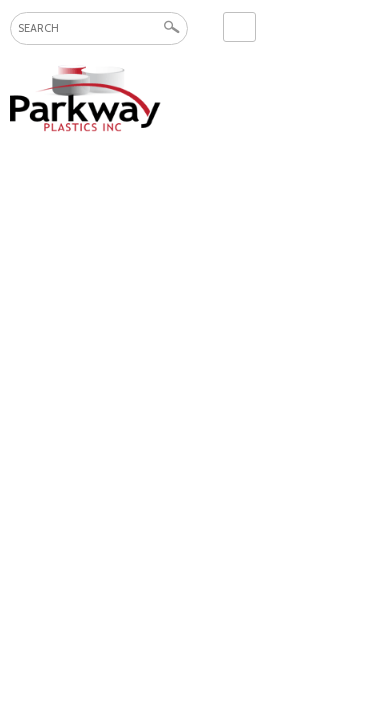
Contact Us (239, 27)
